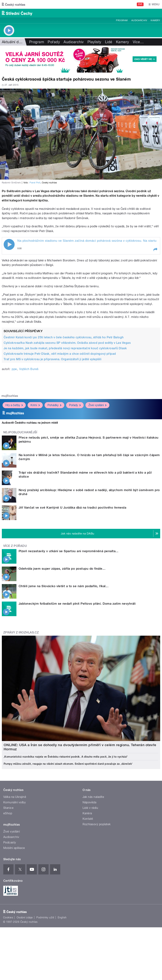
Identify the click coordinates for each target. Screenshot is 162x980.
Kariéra (87, 813)
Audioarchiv (139, 20)
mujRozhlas (10, 396)
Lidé (109, 42)
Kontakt (88, 819)
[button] (155, 250)
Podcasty (10, 842)
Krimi (35, 405)
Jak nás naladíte (93, 797)
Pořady (54, 42)
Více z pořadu (15, 546)
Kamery (155, 20)
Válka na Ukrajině (15, 797)
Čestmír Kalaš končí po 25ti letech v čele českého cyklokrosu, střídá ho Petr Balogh (64, 337)
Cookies (8, 917)
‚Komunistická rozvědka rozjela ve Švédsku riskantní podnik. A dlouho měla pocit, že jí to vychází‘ (66, 757)
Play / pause (9, 244)
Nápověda (89, 802)
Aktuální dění (13, 42)
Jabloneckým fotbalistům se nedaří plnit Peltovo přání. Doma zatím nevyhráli (77, 604)
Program (122, 20)
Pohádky (54, 405)
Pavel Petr (35, 183)
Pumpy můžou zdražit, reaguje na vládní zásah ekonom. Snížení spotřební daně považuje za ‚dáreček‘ (68, 764)
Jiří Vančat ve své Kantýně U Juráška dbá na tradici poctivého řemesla (72, 507)
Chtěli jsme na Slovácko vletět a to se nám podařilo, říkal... (64, 586)
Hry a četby (14, 405)
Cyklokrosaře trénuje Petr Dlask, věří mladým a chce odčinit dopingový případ (60, 354)
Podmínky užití (45, 917)
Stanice (8, 808)
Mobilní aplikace (14, 848)
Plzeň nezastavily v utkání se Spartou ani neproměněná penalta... (69, 551)
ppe (14, 369)
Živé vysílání (97, 405)
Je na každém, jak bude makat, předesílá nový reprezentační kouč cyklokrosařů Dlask (65, 348)
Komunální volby (15, 802)
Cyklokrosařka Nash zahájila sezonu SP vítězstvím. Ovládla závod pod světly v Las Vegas (67, 343)
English (62, 917)
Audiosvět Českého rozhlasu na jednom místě (30, 423)
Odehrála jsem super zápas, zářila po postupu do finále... (62, 569)
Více (138, 42)
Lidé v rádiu (90, 808)
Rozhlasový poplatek (97, 824)
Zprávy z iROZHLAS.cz (21, 632)
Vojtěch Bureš (29, 369)
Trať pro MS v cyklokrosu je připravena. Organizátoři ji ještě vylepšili (53, 359)
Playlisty (94, 42)
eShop (8, 813)
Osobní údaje (25, 917)
